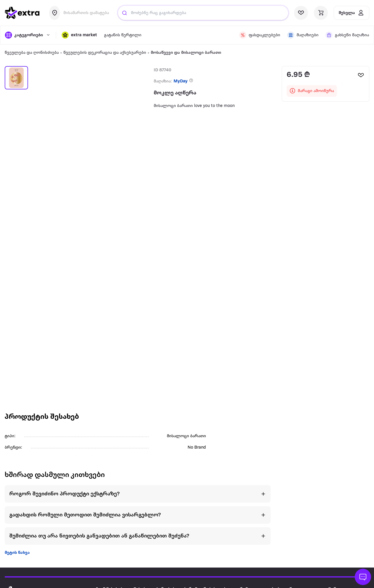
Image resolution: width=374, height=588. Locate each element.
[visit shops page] (303, 35)
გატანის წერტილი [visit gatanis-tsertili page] (123, 35)
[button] (79, 35)
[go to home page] (22, 13)
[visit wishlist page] (301, 13)
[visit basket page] (321, 13)
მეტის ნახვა (17, 553)
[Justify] (124, 13)
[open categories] (27, 35)
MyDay (181, 81)
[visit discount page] (260, 35)
